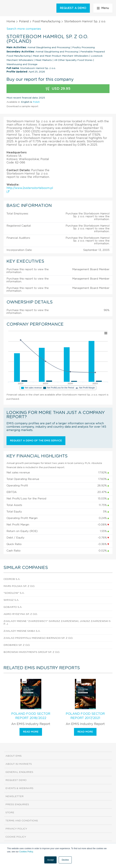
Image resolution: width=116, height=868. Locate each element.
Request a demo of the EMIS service (36, 441)
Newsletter (14, 796)
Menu (103, 8)
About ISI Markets (19, 764)
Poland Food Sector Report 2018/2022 (31, 716)
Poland (24, 21)
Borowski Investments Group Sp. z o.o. (32, 652)
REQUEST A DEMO (73, 8)
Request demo (16, 780)
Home (11, 21)
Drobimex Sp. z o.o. (17, 645)
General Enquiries (19, 772)
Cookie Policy (16, 837)
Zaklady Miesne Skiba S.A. (22, 631)
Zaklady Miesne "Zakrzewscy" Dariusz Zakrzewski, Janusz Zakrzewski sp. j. (57, 623)
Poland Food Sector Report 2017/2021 (85, 716)
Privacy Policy (16, 829)
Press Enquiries (17, 804)
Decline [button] (65, 860)
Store (10, 813)
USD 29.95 (58, 89)
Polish (36, 102)
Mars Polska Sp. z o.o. (19, 586)
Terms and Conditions (22, 821)
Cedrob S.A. (12, 579)
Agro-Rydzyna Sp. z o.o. (20, 614)
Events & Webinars (19, 788)
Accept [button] (51, 860)
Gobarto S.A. (13, 607)
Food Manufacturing (46, 21)
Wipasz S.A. (11, 600)
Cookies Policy (26, 852)
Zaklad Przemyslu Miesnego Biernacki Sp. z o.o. (38, 638)
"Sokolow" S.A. (14, 593)
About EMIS (14, 756)
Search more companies (24, 29)
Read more (31, 732)
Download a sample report (22, 106)
